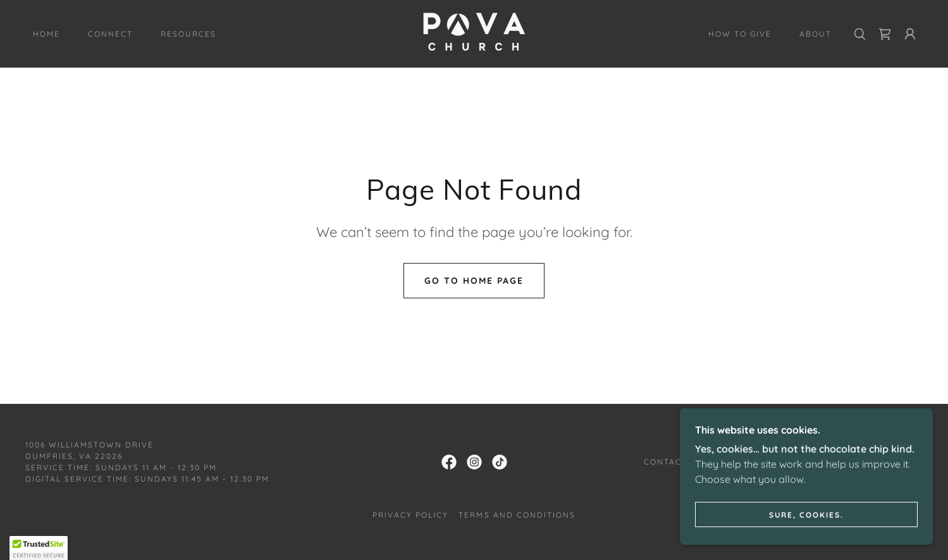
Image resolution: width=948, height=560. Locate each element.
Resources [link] (188, 34)
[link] (474, 33)
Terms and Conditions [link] (517, 515)
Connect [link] (110, 34)
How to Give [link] (740, 34)
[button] (910, 34)
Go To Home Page (474, 281)
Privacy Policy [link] (410, 515)
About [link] (816, 34)
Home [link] (46, 34)
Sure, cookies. (806, 515)
